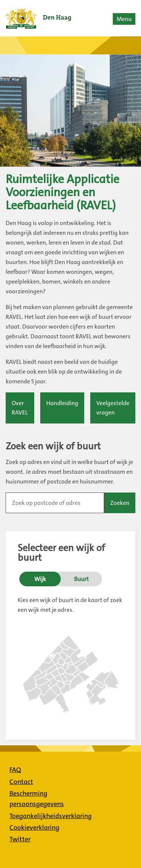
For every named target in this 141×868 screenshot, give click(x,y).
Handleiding (62, 403)
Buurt (81, 579)
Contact (21, 782)
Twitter (20, 839)
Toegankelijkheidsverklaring (51, 816)
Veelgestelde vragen (113, 408)
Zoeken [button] (120, 503)
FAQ (15, 770)
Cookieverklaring (34, 827)
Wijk (40, 579)
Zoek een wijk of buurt (53, 446)
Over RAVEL (20, 408)
